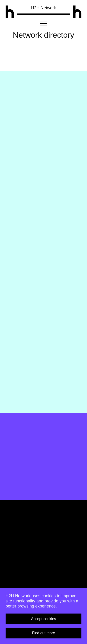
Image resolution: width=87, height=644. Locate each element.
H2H (43, 8)
